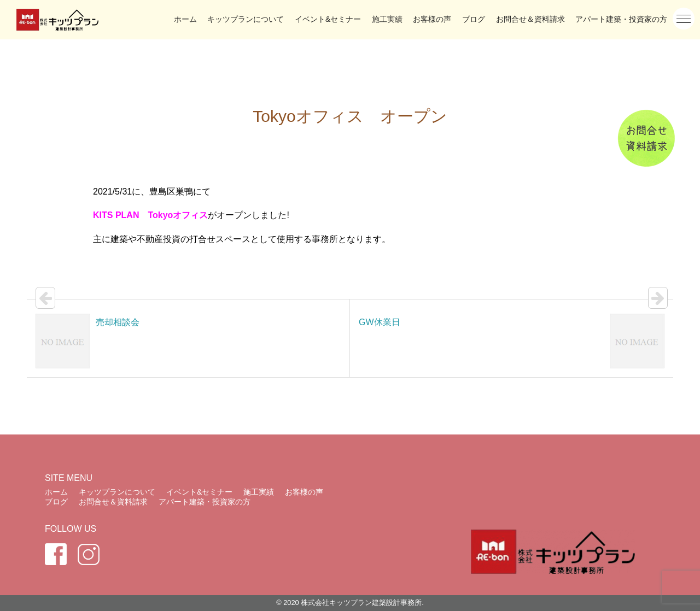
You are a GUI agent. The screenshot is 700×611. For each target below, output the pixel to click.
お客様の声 (432, 19)
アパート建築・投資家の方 (621, 19)
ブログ (474, 19)
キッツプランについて (246, 19)
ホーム (185, 19)
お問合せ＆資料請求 (530, 19)
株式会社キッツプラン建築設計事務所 (361, 603)
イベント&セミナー (328, 19)
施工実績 (387, 19)
